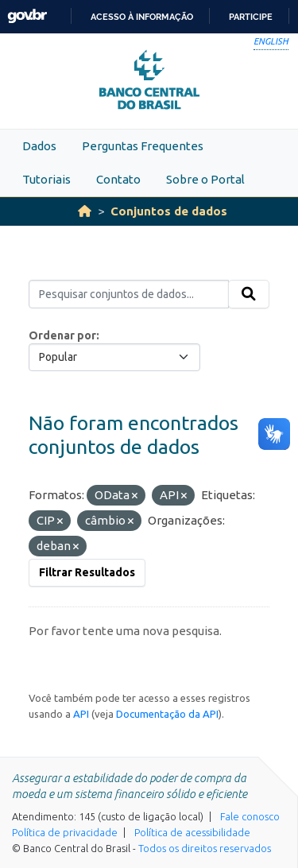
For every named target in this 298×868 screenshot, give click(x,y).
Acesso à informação (142, 17)
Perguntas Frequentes (143, 146)
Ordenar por (62, 335)
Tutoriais (46, 179)
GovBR (27, 16)
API (81, 714)
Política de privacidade (65, 832)
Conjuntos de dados (169, 211)
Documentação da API (167, 714)
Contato (118, 179)
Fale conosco (250, 816)
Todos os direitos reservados (205, 848)
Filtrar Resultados (87, 572)
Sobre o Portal (205, 179)
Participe (251, 17)
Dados (39, 146)
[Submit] (249, 294)
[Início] (85, 211)
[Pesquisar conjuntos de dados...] (129, 294)
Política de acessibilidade (192, 832)
